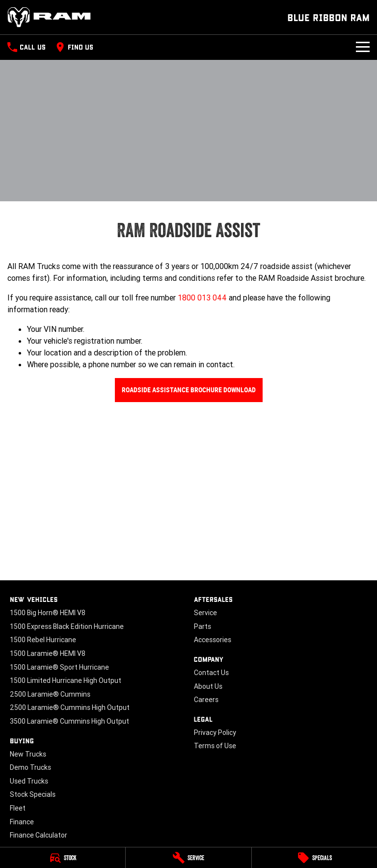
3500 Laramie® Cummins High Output (69, 721)
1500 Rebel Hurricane (43, 640)
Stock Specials (33, 794)
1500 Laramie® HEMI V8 (48, 653)
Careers (206, 700)
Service (205, 613)
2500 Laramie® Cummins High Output (70, 707)
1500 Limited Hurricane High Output (66, 680)
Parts (202, 626)
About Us (208, 686)
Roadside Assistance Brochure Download (189, 390)
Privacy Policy (215, 732)
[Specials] (314, 858)
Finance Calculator (39, 835)
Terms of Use (215, 746)
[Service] (188, 858)
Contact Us (211, 673)
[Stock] (63, 858)
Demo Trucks (30, 767)
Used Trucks (29, 781)
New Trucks (28, 754)
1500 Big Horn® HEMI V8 (48, 613)
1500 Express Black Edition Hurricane (67, 626)
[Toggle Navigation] (363, 47)
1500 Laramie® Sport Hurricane (59, 667)
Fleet (18, 808)
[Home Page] (49, 17)
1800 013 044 (202, 298)
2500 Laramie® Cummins (50, 694)
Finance (22, 822)
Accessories (213, 640)
